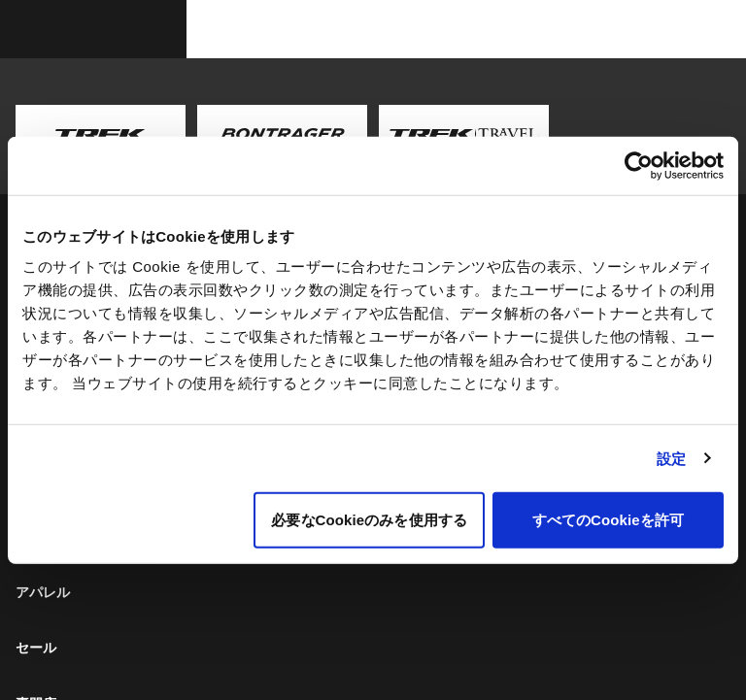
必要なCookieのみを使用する (369, 520)
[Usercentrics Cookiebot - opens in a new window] (639, 165)
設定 (671, 458)
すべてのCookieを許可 (608, 520)
